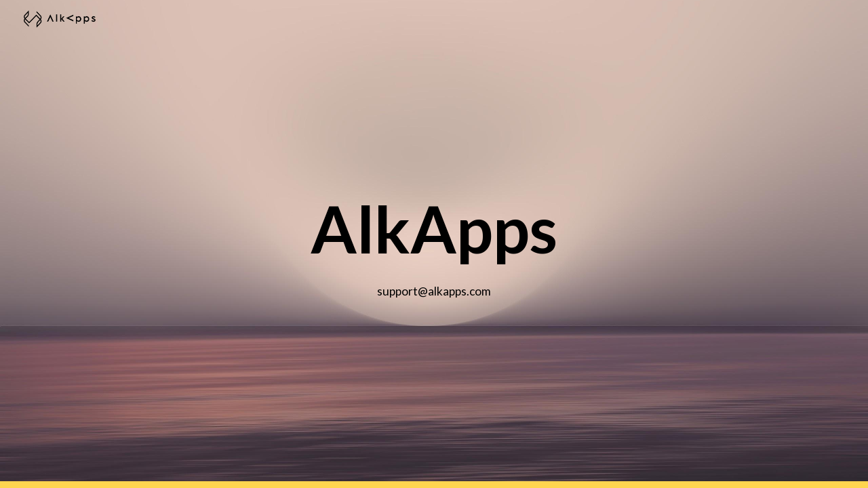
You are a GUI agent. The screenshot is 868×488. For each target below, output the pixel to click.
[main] (434, 244)
